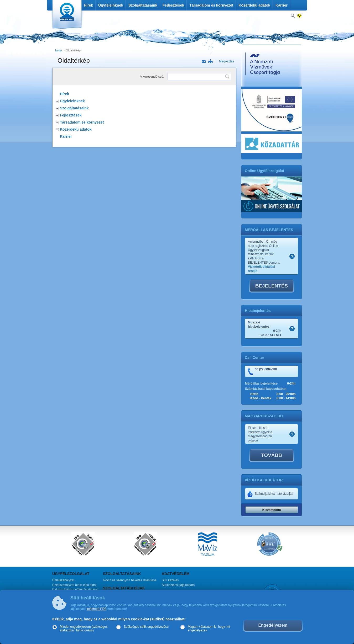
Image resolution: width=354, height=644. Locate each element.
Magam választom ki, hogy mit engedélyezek (209, 629)
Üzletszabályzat (63, 580)
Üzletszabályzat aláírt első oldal (74, 585)
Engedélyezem (273, 625)
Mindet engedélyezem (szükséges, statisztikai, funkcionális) (84, 629)
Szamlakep (292, 256)
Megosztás (227, 61)
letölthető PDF (96, 609)
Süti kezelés (170, 580)
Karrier (282, 5)
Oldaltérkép (73, 50)
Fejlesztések (173, 5)
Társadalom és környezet (211, 5)
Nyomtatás (210, 61)
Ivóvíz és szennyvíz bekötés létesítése (130, 580)
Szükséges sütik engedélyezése (146, 627)
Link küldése (204, 62)
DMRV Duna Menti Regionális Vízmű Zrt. (66, 16)
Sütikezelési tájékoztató (178, 585)
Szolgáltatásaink (143, 5)
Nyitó (58, 50)
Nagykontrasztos (300, 16)
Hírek (88, 5)
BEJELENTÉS (272, 286)
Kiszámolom (272, 510)
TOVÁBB (272, 455)
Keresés (293, 16)
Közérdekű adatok (254, 5)
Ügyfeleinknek (111, 5)
